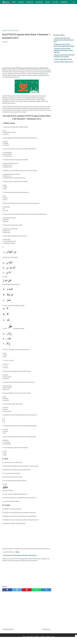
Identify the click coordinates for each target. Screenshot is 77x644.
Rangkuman (64, 2)
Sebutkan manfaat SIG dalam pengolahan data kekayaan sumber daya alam (63, 51)
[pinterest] (27, 590)
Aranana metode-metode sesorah (64, 62)
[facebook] (7, 590)
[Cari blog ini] (74, 2)
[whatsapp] (36, 590)
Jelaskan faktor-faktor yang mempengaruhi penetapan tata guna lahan (64, 40)
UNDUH (17, 552)
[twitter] (17, 590)
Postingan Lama (46, 629)
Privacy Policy (30, 636)
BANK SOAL (21, 2)
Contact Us (43, 636)
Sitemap (49, 636)
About (53, 636)
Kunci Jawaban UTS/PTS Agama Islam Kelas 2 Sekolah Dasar (20, 555)
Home (24, 636)
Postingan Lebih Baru (8, 629)
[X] (76, 636)
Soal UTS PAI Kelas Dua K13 (10, 96)
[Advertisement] (38, 17)
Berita (14, 2)
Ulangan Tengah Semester (40, 74)
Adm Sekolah (39, 2)
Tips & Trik (55, 2)
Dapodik (48, 2)
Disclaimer (37, 636)
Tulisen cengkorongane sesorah (63, 59)
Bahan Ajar (30, 2)
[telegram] (46, 590)
